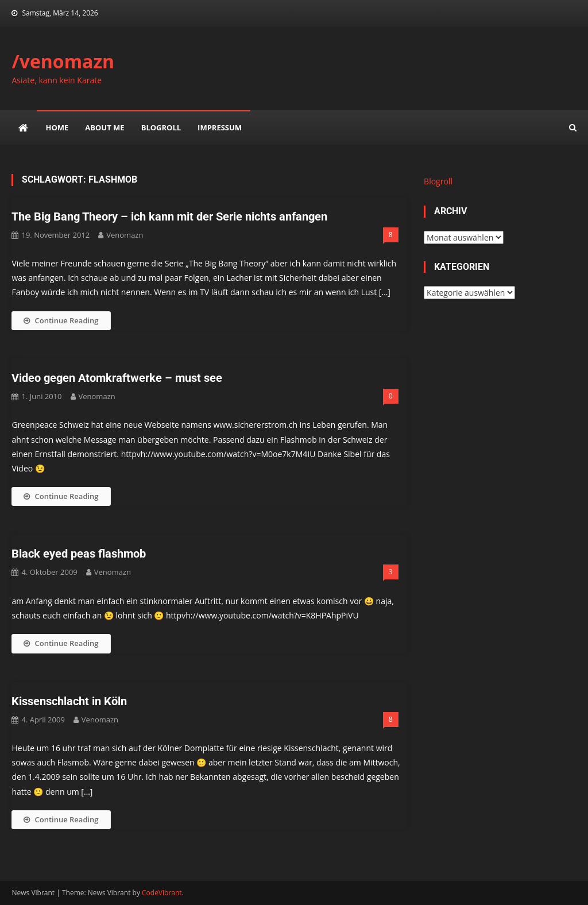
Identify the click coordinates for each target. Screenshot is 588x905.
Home (57, 127)
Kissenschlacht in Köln (69, 701)
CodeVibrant (162, 893)
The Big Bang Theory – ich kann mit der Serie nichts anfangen (169, 216)
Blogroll (161, 127)
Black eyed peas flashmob (79, 554)
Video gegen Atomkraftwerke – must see (117, 378)
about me (105, 127)
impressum (220, 127)
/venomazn (63, 61)
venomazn (125, 235)
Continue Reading (61, 320)
